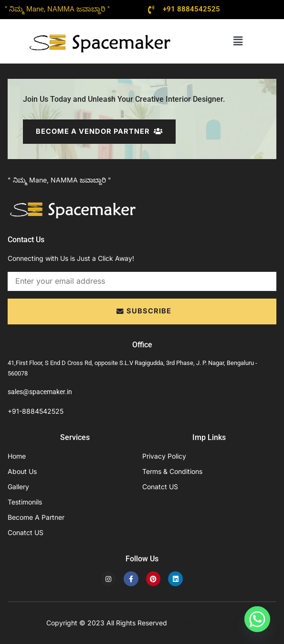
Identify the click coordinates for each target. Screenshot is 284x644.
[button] (238, 41)
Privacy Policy (164, 456)
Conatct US (26, 532)
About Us (22, 471)
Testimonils (25, 502)
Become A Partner (36, 517)
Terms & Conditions (172, 471)
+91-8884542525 (36, 412)
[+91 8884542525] (151, 10)
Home (17, 456)
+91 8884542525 (191, 9)
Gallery (18, 487)
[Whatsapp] (257, 619)
